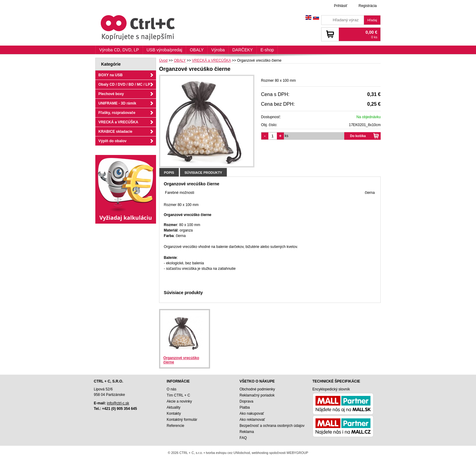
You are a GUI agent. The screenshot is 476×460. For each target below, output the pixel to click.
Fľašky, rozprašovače (117, 113)
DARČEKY (243, 50)
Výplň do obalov (112, 141)
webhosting (260, 453)
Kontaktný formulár (182, 420)
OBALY (197, 50)
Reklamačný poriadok (257, 395)
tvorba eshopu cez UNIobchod (228, 453)
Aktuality (173, 407)
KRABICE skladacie (115, 132)
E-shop (267, 50)
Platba (245, 407)
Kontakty (174, 414)
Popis (169, 173)
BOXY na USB (110, 75)
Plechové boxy (111, 94)
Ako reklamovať (252, 420)
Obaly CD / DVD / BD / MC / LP (124, 84)
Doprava (246, 401)
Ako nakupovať (252, 414)
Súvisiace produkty (203, 173)
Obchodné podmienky (257, 389)
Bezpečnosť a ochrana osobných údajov (272, 426)
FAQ (243, 438)
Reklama (247, 432)
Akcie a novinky (179, 401)
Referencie (175, 426)
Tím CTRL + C (178, 395)
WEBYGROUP (297, 453)
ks (287, 136)
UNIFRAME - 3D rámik (117, 103)
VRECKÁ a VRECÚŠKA (118, 122)
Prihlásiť (341, 6)
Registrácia (368, 6)
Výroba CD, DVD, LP (119, 50)
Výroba (218, 50)
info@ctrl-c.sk (118, 403)
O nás (172, 389)
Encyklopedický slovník (331, 389)
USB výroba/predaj (165, 50)
